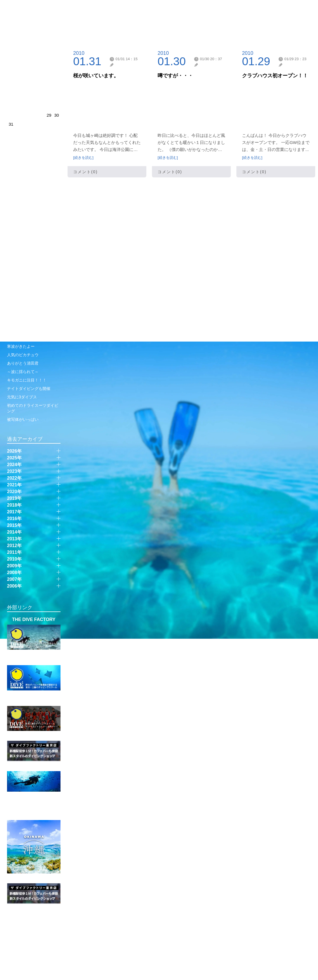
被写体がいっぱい (23, 419)
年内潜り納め (19, 175)
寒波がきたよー (21, 346)
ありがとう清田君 (23, 363)
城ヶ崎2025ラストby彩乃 (29, 307)
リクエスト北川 (21, 240)
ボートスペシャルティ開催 (31, 290)
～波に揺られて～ (23, 372)
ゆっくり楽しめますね (27, 338)
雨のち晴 (15, 231)
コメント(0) (85, 172)
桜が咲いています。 (96, 76)
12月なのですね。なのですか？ (31, 318)
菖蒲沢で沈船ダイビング (29, 256)
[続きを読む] (83, 158)
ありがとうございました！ (31, 183)
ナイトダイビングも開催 (29, 389)
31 (11, 124)
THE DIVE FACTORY (34, 620)
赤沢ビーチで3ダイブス (28, 248)
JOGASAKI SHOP (67, 16)
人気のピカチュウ (23, 355)
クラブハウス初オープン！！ (275, 76)
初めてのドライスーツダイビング (33, 408)
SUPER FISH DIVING (34, 815)
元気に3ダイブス (22, 397)
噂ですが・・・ (175, 76)
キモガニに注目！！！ (27, 380)
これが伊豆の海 (21, 329)
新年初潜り (17, 166)
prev (8, 60)
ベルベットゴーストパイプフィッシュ (33, 211)
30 (57, 115)
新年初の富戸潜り (23, 158)
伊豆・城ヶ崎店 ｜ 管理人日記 (37, 27)
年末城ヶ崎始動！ (23, 200)
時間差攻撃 (17, 273)
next (59, 59)
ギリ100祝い (18, 223)
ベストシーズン (21, 192)
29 (49, 115)
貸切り (13, 299)
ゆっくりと (17, 282)
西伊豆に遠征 (19, 265)
